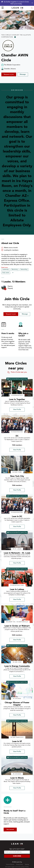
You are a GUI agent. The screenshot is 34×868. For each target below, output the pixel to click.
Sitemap (27, 865)
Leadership (6, 270)
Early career (6, 273)
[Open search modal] (32, 8)
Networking (24, 270)
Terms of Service (10, 865)
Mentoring (15, 270)
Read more (5, 268)
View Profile (17, 410)
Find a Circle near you (17, 372)
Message (23, 74)
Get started (10, 830)
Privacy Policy (20, 865)
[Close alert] (32, 3)
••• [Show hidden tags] (13, 273)
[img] (17, 388)
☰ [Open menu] (3, 8)
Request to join (9, 74)
